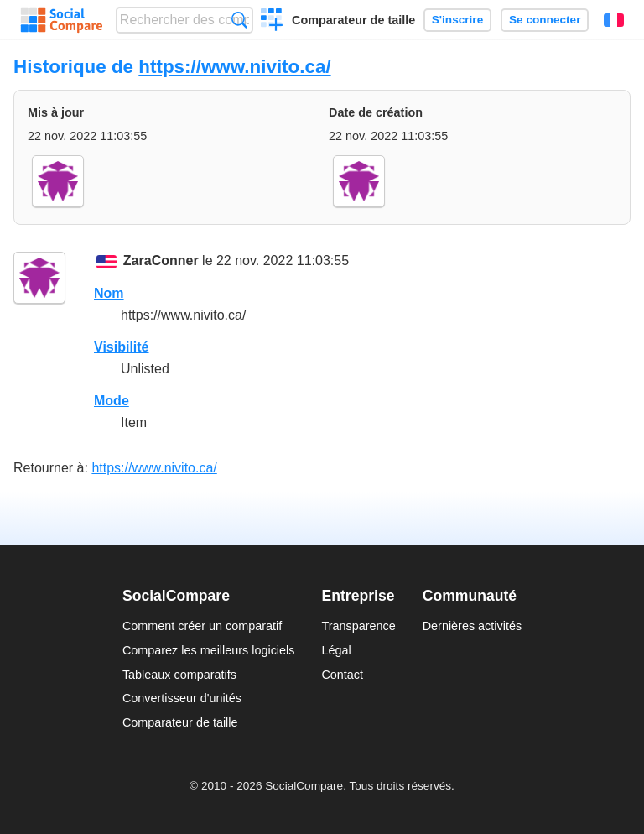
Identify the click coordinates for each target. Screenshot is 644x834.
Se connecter (545, 20)
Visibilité (122, 347)
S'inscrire (457, 20)
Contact (342, 675)
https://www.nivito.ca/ (234, 67)
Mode (112, 401)
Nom (109, 293)
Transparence (358, 626)
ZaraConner (161, 261)
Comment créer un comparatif (202, 626)
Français (614, 20)
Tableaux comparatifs (179, 675)
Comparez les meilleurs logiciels (209, 650)
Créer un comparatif (272, 22)
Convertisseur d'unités (182, 698)
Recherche (239, 20)
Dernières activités (472, 626)
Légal (336, 650)
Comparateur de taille (353, 20)
